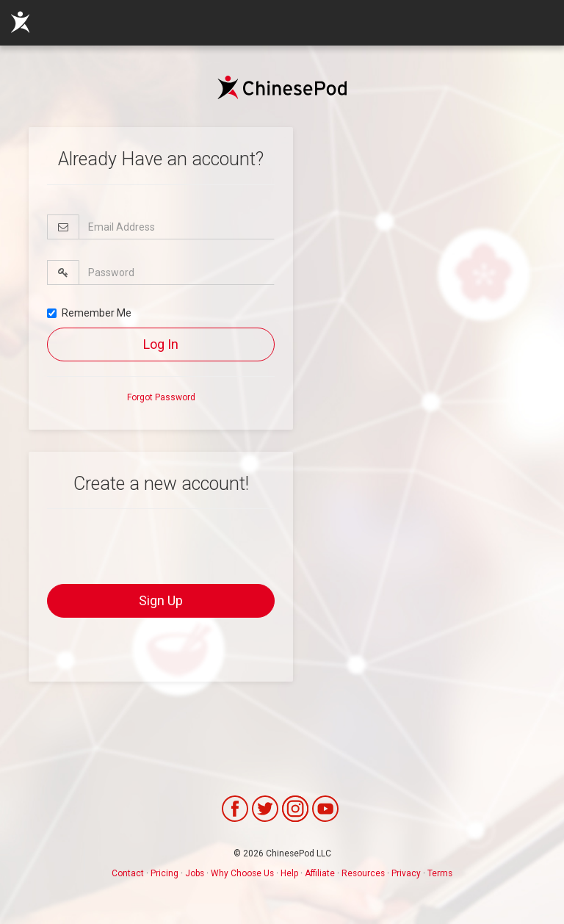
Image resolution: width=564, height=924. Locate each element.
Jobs (195, 873)
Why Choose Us (242, 873)
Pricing (164, 873)
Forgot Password (161, 397)
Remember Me (89, 313)
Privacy (406, 873)
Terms (440, 873)
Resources (363, 873)
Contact (128, 873)
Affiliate (320, 873)
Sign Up (161, 600)
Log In (161, 344)
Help (289, 873)
